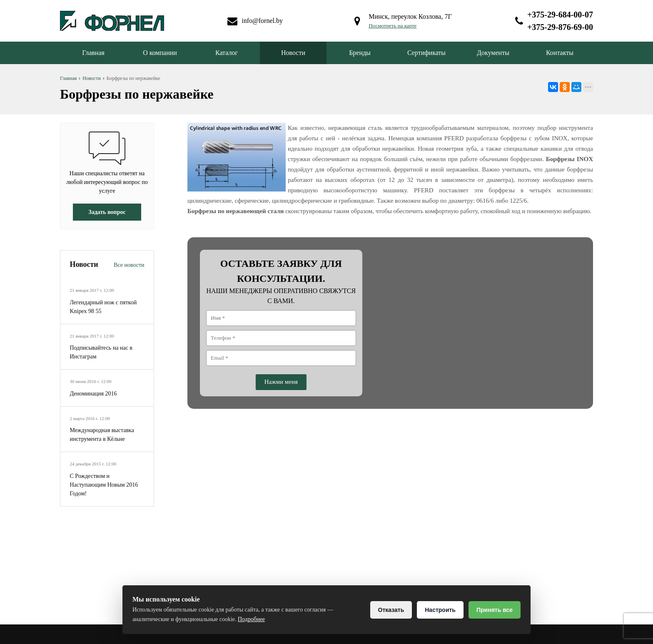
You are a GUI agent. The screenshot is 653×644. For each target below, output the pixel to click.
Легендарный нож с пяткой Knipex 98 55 (103, 307)
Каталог (227, 53)
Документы (493, 53)
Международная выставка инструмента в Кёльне (102, 435)
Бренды (360, 53)
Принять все (495, 610)
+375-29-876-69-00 (560, 27)
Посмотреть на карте (393, 26)
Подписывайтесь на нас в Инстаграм (101, 352)
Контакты (560, 53)
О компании (160, 53)
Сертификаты (426, 53)
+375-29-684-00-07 (560, 15)
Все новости (129, 265)
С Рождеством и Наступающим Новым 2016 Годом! (104, 485)
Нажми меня (281, 382)
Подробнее (251, 619)
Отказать (391, 610)
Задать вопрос (107, 212)
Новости (293, 53)
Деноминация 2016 (93, 394)
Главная (93, 53)
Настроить (440, 610)
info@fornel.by (262, 21)
